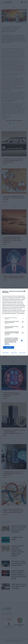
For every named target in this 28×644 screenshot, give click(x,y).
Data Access (14, 353)
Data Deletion (6, 353)
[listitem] (14, 318)
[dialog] (14, 322)
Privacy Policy (22, 353)
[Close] (25, 291)
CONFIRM (9, 347)
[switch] (22, 322)
